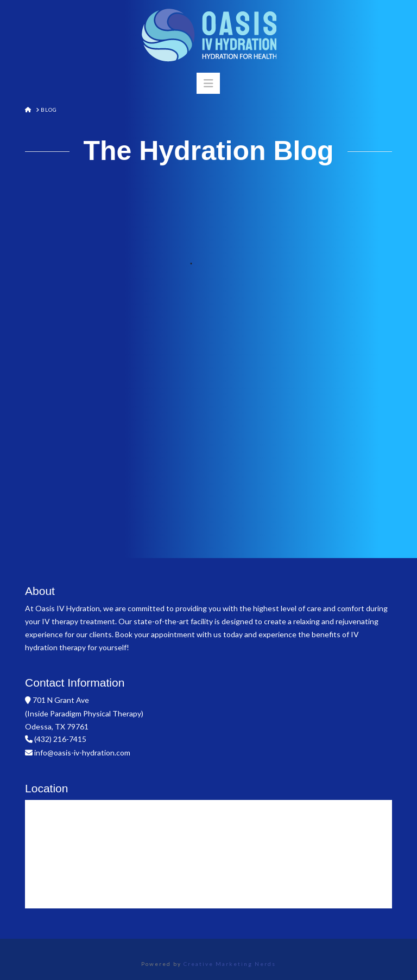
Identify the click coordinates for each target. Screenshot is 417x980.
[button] (208, 83)
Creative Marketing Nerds (230, 964)
